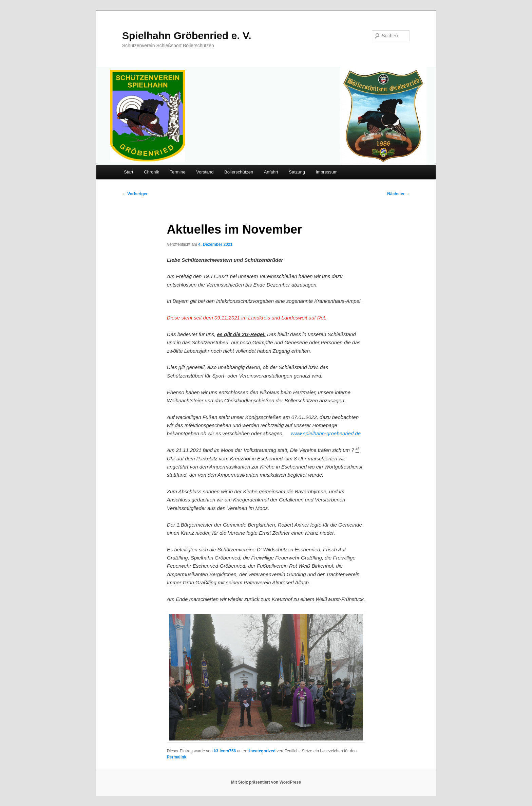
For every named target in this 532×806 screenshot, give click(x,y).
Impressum (326, 172)
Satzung (297, 172)
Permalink (177, 757)
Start (128, 172)
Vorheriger (135, 194)
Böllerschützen (239, 172)
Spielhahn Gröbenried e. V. (187, 35)
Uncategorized (261, 751)
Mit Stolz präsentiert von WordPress (266, 782)
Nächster (398, 194)
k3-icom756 (225, 751)
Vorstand (205, 172)
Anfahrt (271, 172)
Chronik (151, 172)
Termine (177, 172)
